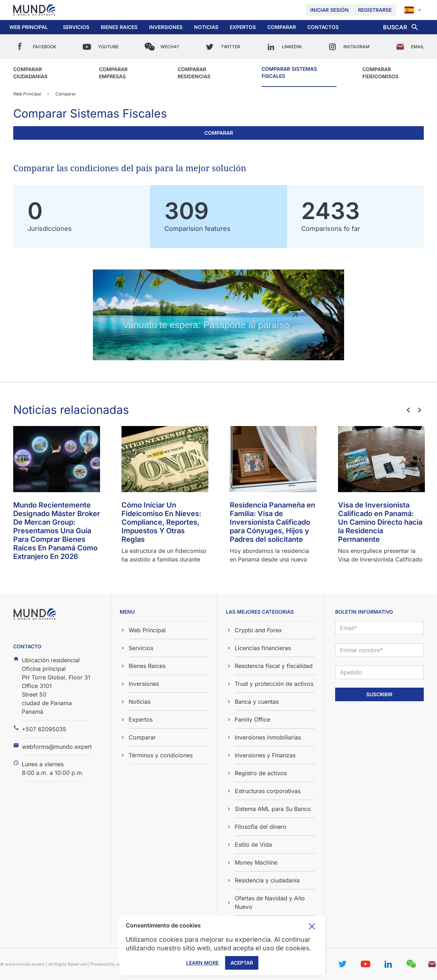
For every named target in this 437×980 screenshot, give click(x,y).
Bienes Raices (119, 27)
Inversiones (166, 27)
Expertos (243, 27)
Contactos (323, 27)
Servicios (76, 27)
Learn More (202, 963)
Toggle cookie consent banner (312, 926)
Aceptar (242, 963)
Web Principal (29, 27)
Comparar (282, 27)
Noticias (206, 27)
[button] (76, 27)
